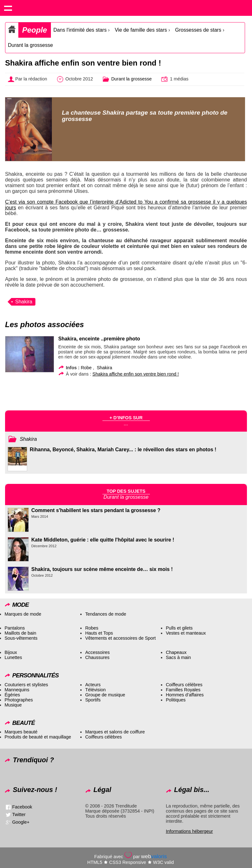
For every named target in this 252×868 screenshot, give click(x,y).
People (35, 30)
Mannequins (17, 690)
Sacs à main (178, 657)
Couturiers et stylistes (26, 685)
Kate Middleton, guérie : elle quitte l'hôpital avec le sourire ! (103, 540)
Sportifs (93, 700)
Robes (92, 628)
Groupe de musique (105, 695)
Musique (13, 705)
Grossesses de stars (199, 30)
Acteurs (93, 685)
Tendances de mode (106, 614)
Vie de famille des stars (141, 30)
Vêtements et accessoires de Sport (120, 638)
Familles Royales (183, 690)
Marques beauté (21, 732)
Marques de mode (23, 614)
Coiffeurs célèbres (184, 685)
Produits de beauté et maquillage (38, 737)
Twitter (19, 814)
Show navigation (8, 8)
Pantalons (15, 628)
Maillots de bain (20, 633)
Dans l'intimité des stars (80, 30)
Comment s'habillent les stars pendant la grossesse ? (96, 510)
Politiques (175, 700)
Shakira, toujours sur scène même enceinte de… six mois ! (102, 569)
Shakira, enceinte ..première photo (99, 339)
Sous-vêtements (21, 638)
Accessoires (97, 652)
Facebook (22, 807)
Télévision (95, 690)
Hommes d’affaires (185, 695)
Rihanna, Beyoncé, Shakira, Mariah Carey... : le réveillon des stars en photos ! (123, 450)
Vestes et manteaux (186, 633)
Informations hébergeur (189, 831)
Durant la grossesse (30, 45)
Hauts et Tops (99, 633)
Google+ (21, 822)
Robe (86, 368)
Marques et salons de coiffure (115, 732)
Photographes (19, 700)
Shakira (24, 302)
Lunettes (13, 657)
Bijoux (11, 652)
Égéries (12, 695)
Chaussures (97, 657)
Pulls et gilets (179, 628)
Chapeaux (176, 652)
